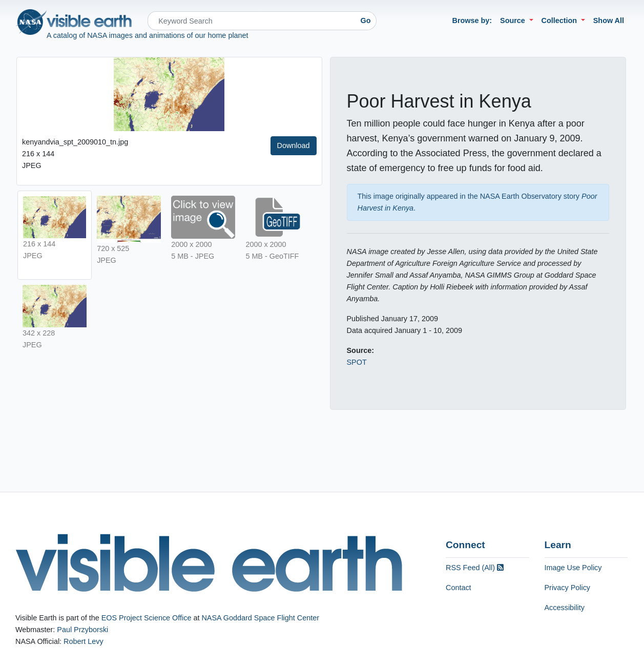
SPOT (357, 362)
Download (294, 145)
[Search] (251, 21)
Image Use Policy (573, 568)
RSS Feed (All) (475, 568)
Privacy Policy (568, 588)
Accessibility (565, 608)
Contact (459, 588)
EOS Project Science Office (147, 618)
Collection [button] (560, 20)
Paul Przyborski (82, 630)
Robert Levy (84, 641)
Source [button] (514, 20)
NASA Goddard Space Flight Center (260, 618)
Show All (609, 20)
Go (366, 20)
